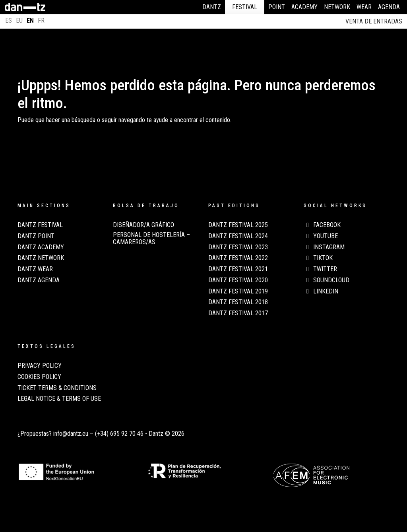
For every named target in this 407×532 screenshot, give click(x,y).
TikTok (318, 258)
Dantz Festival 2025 (238, 225)
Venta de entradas (374, 21)
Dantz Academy (41, 247)
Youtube (321, 236)
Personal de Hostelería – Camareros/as (151, 239)
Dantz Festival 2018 (238, 302)
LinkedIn (321, 291)
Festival (245, 7)
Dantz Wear (35, 269)
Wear (364, 7)
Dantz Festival (40, 225)
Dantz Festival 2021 (238, 269)
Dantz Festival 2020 (238, 280)
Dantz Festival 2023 (238, 247)
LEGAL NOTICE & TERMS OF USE (59, 399)
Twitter (320, 269)
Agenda (389, 7)
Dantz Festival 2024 (238, 236)
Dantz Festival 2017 (238, 313)
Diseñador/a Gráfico (143, 225)
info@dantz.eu (71, 434)
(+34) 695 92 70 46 (119, 434)
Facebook (322, 225)
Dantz (212, 7)
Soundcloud (327, 280)
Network (337, 7)
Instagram (324, 247)
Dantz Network (41, 258)
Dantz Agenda (39, 280)
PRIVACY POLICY (40, 366)
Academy (304, 7)
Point (277, 7)
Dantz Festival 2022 (238, 258)
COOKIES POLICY (39, 377)
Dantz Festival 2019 (238, 291)
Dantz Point (36, 236)
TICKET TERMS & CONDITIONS (57, 388)
